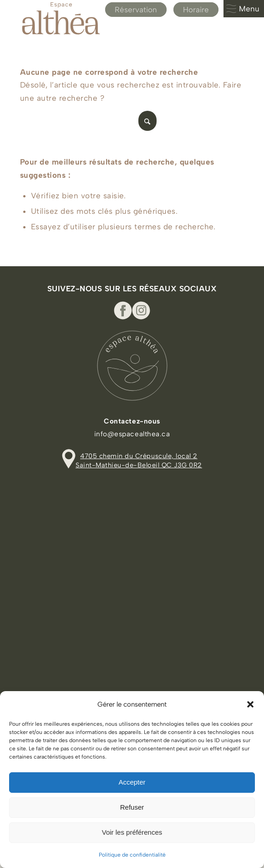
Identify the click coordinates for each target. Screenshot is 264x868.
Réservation (136, 10)
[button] (250, 704)
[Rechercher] (88, 121)
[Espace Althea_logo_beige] (110, 18)
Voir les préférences (132, 832)
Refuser (132, 807)
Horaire (196, 10)
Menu (243, 9)
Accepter (132, 782)
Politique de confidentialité (132, 855)
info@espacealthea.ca (132, 434)
